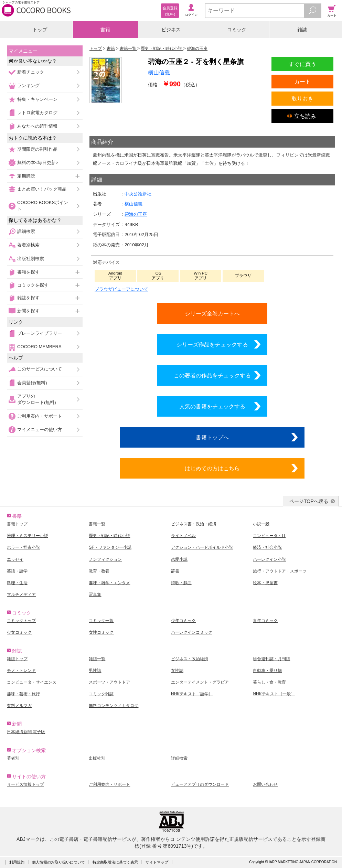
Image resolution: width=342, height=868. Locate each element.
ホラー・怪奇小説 (23, 547)
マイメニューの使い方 (40, 430)
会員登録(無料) (32, 383)
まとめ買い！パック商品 (42, 189)
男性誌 (95, 671)
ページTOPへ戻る (309, 501)
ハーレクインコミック (192, 632)
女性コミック (101, 632)
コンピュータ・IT (269, 536)
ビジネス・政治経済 (190, 659)
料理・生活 (17, 583)
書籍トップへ (212, 437)
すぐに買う (302, 64)
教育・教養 (99, 571)
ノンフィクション (105, 559)
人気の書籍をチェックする (212, 406)
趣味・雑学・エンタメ (109, 583)
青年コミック (265, 621)
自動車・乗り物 (267, 671)
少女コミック (19, 632)
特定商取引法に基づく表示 (115, 862)
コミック (237, 30)
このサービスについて (40, 369)
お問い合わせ (265, 784)
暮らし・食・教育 (269, 682)
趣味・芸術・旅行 (23, 694)
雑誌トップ (17, 659)
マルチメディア (21, 594)
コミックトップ (21, 621)
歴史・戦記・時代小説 (109, 536)
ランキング (28, 85)
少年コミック (183, 621)
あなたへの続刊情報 (37, 126)
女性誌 (177, 671)
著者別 (13, 758)
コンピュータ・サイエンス (32, 682)
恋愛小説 (179, 559)
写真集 (95, 594)
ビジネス (171, 30)
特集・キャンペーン (37, 99)
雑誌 (302, 30)
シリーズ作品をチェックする (212, 344)
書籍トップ (17, 524)
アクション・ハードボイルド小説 (202, 547)
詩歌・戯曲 (181, 583)
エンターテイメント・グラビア (200, 682)
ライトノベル (183, 536)
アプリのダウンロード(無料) (37, 399)
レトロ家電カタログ (37, 113)
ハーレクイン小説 (269, 559)
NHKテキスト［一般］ (274, 694)
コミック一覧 (101, 621)
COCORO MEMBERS (39, 347)
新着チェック (31, 72)
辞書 (175, 571)
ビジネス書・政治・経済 (194, 524)
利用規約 (17, 862)
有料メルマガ (19, 706)
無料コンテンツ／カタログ (114, 706)
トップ (40, 30)
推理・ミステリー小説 (28, 536)
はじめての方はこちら (212, 468)
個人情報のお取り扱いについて (58, 862)
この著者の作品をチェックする (212, 375)
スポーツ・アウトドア (109, 682)
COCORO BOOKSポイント (43, 206)
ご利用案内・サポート (40, 416)
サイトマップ (157, 862)
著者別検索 (28, 245)
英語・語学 (17, 571)
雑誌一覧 (97, 659)
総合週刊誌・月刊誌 (271, 659)
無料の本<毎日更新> (38, 163)
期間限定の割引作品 (37, 149)
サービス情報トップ (25, 784)
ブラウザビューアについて (121, 289)
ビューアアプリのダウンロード (200, 784)
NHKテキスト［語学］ (192, 694)
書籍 (105, 30)
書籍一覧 (97, 524)
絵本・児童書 (265, 583)
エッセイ (15, 559)
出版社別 (97, 758)
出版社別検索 (31, 259)
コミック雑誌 (101, 694)
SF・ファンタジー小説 (110, 547)
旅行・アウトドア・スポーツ (280, 571)
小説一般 (261, 524)
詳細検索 (26, 231)
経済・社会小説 (267, 547)
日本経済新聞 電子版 (26, 732)
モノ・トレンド (21, 671)
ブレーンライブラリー (40, 333)
